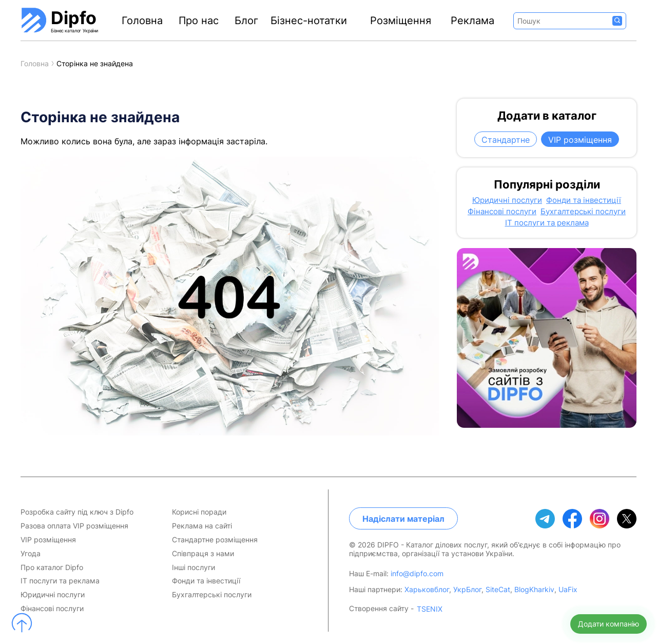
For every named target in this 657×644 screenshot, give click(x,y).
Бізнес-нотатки (309, 21)
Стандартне (506, 140)
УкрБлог (467, 589)
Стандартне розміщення (215, 540)
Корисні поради (199, 512)
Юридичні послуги (507, 200)
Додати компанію (608, 624)
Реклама (472, 21)
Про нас (199, 21)
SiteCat (498, 589)
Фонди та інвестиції (584, 200)
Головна (142, 21)
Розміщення (401, 21)
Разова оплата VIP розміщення (74, 526)
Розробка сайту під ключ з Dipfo (77, 512)
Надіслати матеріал (403, 519)
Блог (246, 21)
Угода (31, 554)
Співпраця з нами (203, 554)
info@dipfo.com (417, 573)
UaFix (568, 589)
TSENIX (430, 609)
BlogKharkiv (534, 589)
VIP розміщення (580, 140)
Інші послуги (194, 567)
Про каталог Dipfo (52, 567)
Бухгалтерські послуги (583, 212)
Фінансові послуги (502, 212)
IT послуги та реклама (547, 223)
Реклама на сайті (202, 526)
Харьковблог (427, 589)
